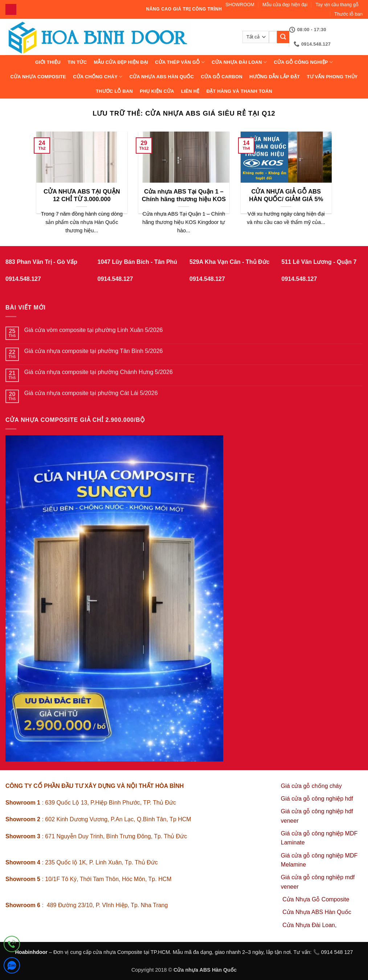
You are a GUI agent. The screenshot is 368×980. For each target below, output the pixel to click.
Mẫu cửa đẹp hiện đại (285, 5)
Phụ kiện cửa (157, 91)
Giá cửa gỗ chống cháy (311, 786)
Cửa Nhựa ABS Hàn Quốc (162, 77)
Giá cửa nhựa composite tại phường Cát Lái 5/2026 (91, 393)
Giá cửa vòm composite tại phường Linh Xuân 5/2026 (94, 330)
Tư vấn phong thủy (332, 77)
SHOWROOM (240, 5)
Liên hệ (190, 91)
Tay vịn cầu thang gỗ (337, 5)
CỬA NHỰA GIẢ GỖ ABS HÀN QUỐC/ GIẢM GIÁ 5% (286, 196)
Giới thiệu (48, 62)
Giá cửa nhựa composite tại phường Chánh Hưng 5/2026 (99, 372)
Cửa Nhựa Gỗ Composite (317, 899)
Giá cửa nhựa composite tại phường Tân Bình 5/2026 (94, 351)
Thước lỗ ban (348, 14)
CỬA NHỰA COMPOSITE (38, 77)
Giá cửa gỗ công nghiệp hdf (317, 799)
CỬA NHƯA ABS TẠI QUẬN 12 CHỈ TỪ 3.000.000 (82, 196)
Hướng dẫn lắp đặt (275, 77)
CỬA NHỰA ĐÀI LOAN (239, 62)
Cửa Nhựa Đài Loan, (309, 925)
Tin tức (77, 62)
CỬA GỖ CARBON (222, 77)
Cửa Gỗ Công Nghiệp (303, 62)
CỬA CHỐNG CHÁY (98, 77)
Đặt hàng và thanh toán (239, 91)
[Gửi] (283, 37)
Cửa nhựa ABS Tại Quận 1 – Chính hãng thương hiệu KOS (184, 196)
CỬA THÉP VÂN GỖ (180, 62)
